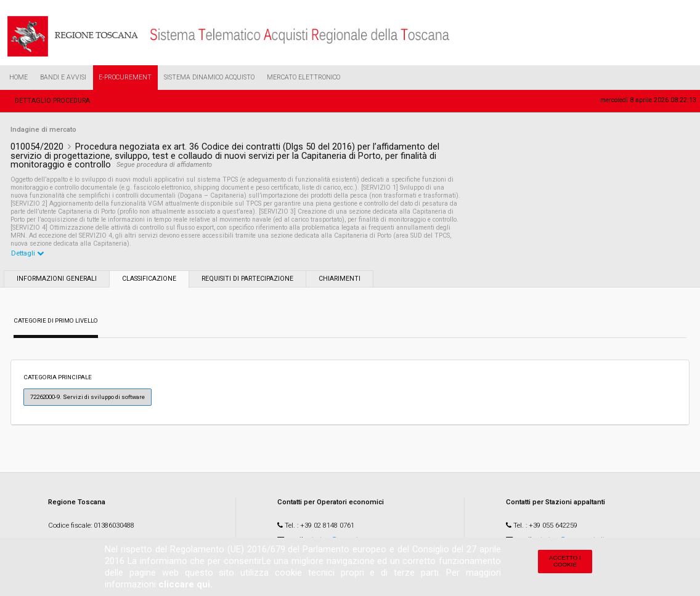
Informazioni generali (57, 279)
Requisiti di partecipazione (247, 279)
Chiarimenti (340, 279)
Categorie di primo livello (56, 320)
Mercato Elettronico (303, 77)
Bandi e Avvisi (63, 77)
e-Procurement (125, 77)
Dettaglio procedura (52, 101)
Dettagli (27, 253)
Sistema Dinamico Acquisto (209, 77)
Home (18, 77)
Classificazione (149, 279)
